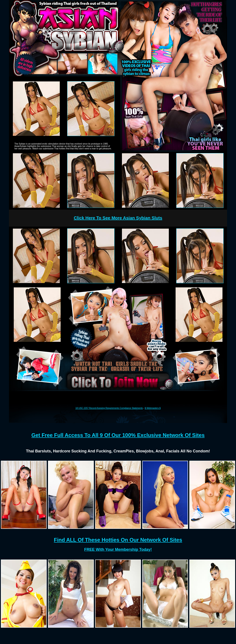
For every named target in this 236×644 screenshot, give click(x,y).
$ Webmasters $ (153, 408)
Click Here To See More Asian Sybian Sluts (118, 218)
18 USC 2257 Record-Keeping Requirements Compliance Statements (109, 408)
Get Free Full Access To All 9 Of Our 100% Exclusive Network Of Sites (118, 435)
